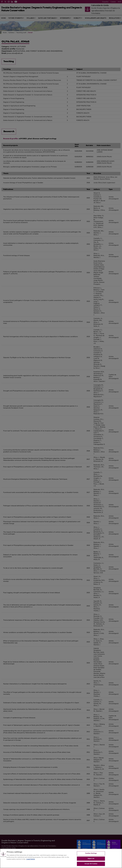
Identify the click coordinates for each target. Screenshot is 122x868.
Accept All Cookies (91, 866)
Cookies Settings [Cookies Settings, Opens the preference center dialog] (91, 855)
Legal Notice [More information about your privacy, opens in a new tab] (31, 861)
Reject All (91, 861)
